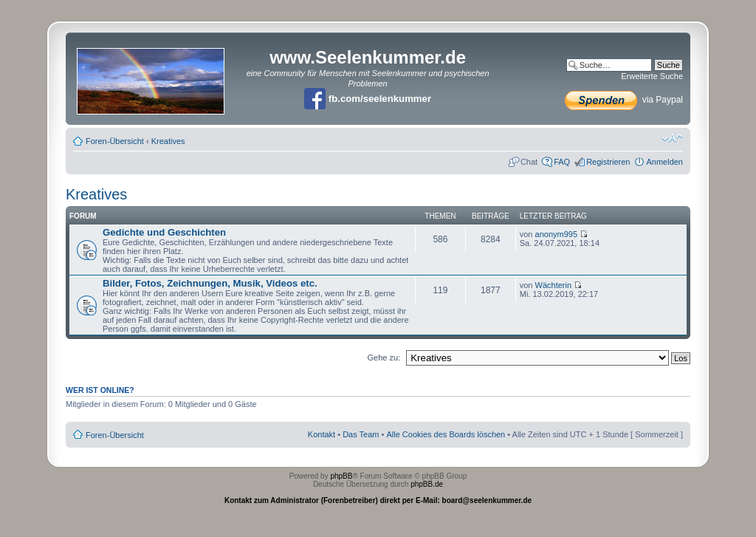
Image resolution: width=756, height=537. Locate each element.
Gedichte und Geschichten (164, 232)
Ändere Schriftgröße (672, 138)
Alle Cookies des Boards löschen (446, 434)
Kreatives (168, 141)
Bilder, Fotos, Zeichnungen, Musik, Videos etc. (210, 283)
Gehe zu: (384, 358)
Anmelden (664, 162)
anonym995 (557, 234)
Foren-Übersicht (115, 141)
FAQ (562, 162)
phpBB (341, 476)
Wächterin (554, 285)
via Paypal (624, 100)
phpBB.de (427, 484)
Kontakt (322, 434)
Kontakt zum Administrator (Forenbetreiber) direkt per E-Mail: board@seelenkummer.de (378, 500)
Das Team (361, 434)
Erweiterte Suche (652, 76)
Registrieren (608, 162)
